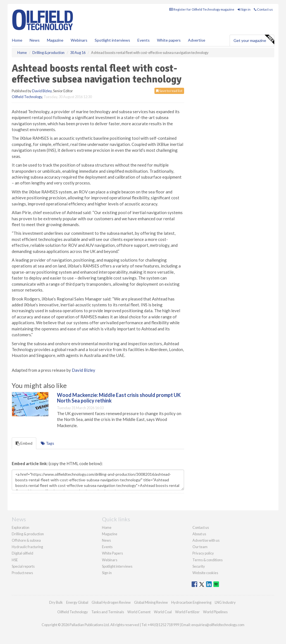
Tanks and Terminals (108, 612)
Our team (200, 547)
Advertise (197, 40)
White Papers (112, 553)
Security (199, 566)
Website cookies (205, 573)
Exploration (21, 527)
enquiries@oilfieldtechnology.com (218, 625)
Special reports (23, 566)
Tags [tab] (47, 443)
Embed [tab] (24, 443)
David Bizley (42, 91)
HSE (15, 560)
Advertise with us (206, 540)
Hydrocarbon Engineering (191, 602)
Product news (22, 573)
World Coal (163, 612)
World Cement (139, 612)
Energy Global (77, 602)
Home (17, 40)
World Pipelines (215, 612)
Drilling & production (28, 534)
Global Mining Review (151, 602)
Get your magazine (254, 40)
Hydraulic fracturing (27, 547)
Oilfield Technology (27, 97)
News (106, 540)
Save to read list (169, 91)
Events (144, 40)
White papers (169, 40)
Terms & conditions (208, 560)
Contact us (263, 9)
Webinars (79, 40)
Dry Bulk (56, 602)
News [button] (35, 40)
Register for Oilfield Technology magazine (202, 9)
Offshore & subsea (26, 540)
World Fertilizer (187, 612)
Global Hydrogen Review (111, 602)
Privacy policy (203, 553)
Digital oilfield (22, 553)
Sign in (244, 9)
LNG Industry (225, 602)
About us (199, 534)
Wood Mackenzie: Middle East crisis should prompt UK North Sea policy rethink (119, 398)
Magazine (55, 40)
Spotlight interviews (112, 40)
